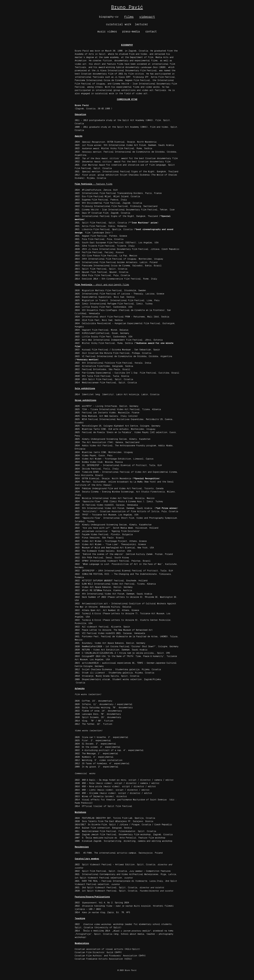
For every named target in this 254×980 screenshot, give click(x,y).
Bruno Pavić (127, 7)
